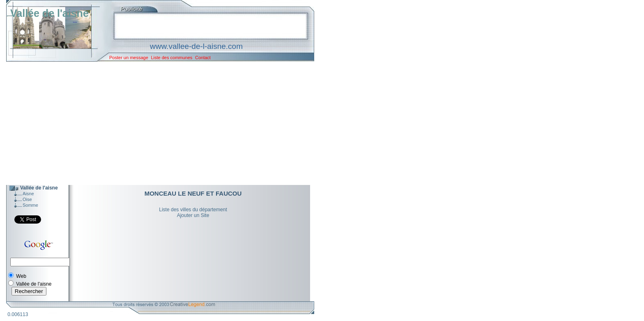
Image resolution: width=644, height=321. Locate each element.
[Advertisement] (154, 123)
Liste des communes (171, 58)
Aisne (28, 194)
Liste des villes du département (193, 210)
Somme (30, 205)
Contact (203, 58)
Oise (27, 199)
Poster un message (129, 58)
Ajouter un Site (193, 215)
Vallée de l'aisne (49, 13)
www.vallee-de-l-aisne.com (196, 46)
